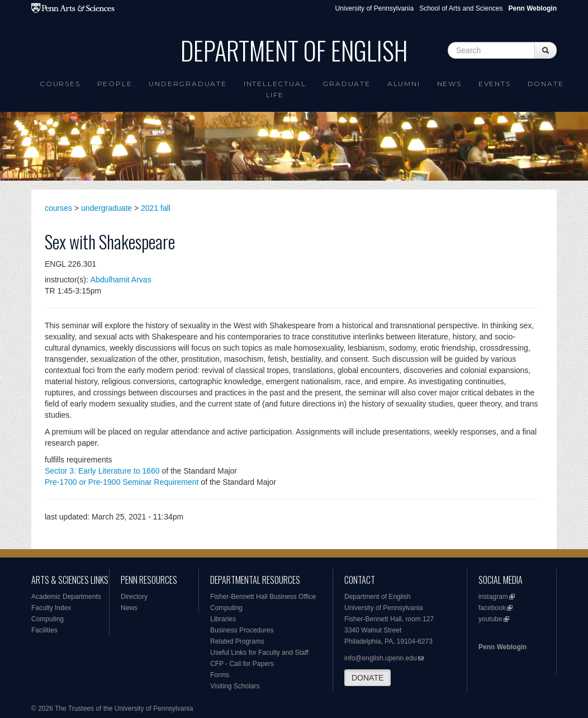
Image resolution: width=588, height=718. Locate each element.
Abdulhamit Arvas (121, 280)
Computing (48, 619)
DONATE (367, 678)
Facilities (44, 630)
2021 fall (156, 208)
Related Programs (237, 641)
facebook (492, 608)
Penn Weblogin (502, 647)
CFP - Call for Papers (242, 664)
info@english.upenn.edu (381, 658)
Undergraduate (188, 84)
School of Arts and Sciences (461, 8)
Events (495, 84)
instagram (493, 597)
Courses (60, 84)
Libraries (223, 619)
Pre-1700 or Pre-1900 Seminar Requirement (122, 482)
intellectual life (275, 89)
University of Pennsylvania (374, 8)
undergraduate (106, 208)
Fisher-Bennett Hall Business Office (263, 597)
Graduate (346, 84)
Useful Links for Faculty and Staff (259, 653)
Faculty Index (51, 608)
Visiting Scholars (235, 686)
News (449, 84)
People (115, 84)
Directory (134, 597)
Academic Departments (66, 597)
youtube (490, 619)
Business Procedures (242, 630)
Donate (546, 84)
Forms (220, 675)
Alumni (404, 84)
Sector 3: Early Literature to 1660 (102, 471)
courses (58, 208)
